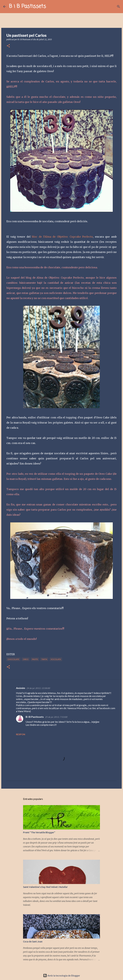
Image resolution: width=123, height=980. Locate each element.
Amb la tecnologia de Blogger (62, 975)
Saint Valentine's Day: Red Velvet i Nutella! (45, 887)
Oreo (26, 659)
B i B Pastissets (27, 6)
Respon (21, 734)
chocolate (13, 659)
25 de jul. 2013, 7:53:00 (56, 717)
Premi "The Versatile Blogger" (39, 832)
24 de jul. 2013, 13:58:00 (38, 688)
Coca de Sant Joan (33, 942)
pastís (35, 659)
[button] (8, 46)
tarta (44, 659)
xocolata (56, 659)
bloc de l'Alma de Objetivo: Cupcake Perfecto (62, 237)
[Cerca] (50, 7)
